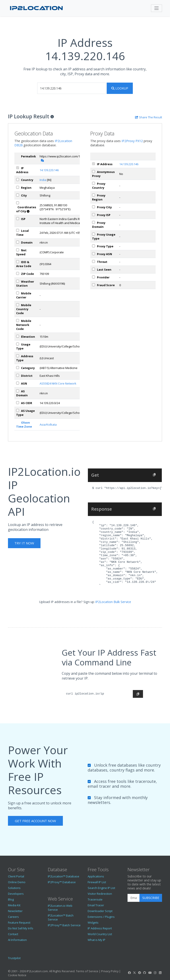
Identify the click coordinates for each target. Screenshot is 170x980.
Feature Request (19, 922)
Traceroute (95, 899)
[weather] (18, 281)
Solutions (14, 888)
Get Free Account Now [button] (35, 821)
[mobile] (18, 293)
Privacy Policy (110, 971)
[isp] (18, 219)
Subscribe (151, 898)
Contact (13, 934)
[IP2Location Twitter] (134, 973)
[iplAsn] (18, 383)
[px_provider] (94, 277)
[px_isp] (94, 215)
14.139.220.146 (49, 170)
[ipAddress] (18, 168)
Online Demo (17, 882)
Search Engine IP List (101, 888)
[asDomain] (18, 391)
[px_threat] (94, 261)
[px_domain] (94, 222)
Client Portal (16, 876)
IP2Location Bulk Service (113, 602)
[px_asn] (94, 254)
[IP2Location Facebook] (129, 973)
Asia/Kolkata (48, 425)
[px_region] (94, 195)
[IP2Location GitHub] (145, 973)
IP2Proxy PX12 (132, 141)
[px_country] (94, 183)
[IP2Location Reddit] (140, 973)
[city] (18, 195)
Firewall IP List (97, 882)
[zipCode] (18, 273)
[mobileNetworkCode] (18, 320)
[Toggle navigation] (156, 8)
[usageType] (18, 344)
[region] (18, 187)
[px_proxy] (94, 172)
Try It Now (24, 543)
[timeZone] (18, 230)
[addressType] (18, 356)
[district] (18, 375)
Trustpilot (14, 958)
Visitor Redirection (100, 894)
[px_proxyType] (94, 246)
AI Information (17, 940)
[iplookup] (71, 88)
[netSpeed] (18, 250)
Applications (96, 876)
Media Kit (14, 905)
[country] (18, 180)
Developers (16, 894)
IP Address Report (100, 928)
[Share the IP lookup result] (149, 117)
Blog (11, 899)
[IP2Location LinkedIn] (160, 973)
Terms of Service (87, 971)
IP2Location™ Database (64, 876)
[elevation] (18, 336)
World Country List (100, 934)
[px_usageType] (94, 234)
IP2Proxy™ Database (62, 882)
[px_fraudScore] (94, 285)
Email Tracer (96, 905)
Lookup (120, 88)
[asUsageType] (18, 410)
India (43, 180)
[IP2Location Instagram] (155, 973)
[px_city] (94, 207)
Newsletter (15, 911)
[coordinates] (18, 203)
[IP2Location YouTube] (150, 973)
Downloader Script (100, 911)
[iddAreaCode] (18, 262)
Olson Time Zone (24, 425)
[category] (18, 368)
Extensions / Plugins (101, 917)
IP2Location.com (37, 971)
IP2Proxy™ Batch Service (64, 925)
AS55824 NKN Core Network (58, 383)
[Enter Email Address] (134, 898)
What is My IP (97, 940)
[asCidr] (18, 403)
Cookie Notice (17, 975)
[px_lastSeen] (94, 269)
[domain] (18, 242)
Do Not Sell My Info (21, 928)
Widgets (93, 922)
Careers (13, 917)
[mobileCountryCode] (18, 305)
